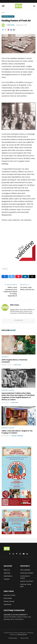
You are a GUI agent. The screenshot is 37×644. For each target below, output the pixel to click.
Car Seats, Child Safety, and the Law (27, 289)
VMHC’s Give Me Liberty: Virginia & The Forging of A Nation (17, 432)
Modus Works (22, 635)
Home (3, 13)
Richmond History (8, 16)
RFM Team (11, 25)
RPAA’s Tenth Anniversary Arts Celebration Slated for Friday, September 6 (10, 292)
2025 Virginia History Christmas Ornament (14, 361)
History (5, 269)
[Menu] (3, 6)
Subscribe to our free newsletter (15, 614)
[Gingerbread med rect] (16, 534)
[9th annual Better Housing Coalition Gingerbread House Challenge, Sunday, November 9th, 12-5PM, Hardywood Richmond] (16, 505)
